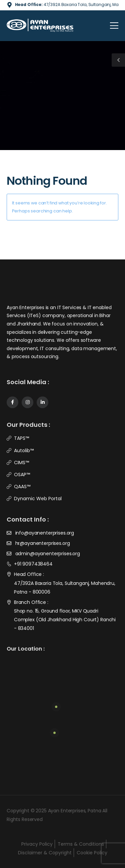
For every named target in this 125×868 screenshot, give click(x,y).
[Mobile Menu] (114, 26)
